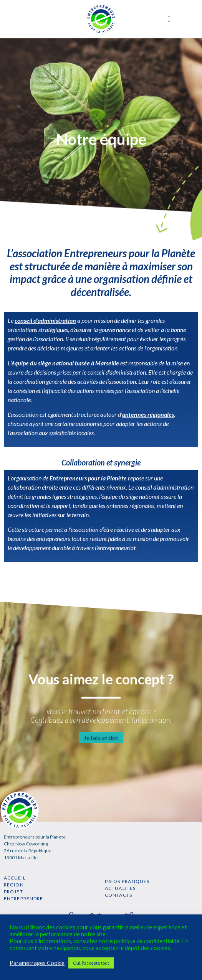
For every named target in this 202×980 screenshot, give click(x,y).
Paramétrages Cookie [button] (37, 963)
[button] (169, 19)
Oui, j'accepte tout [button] (91, 963)
